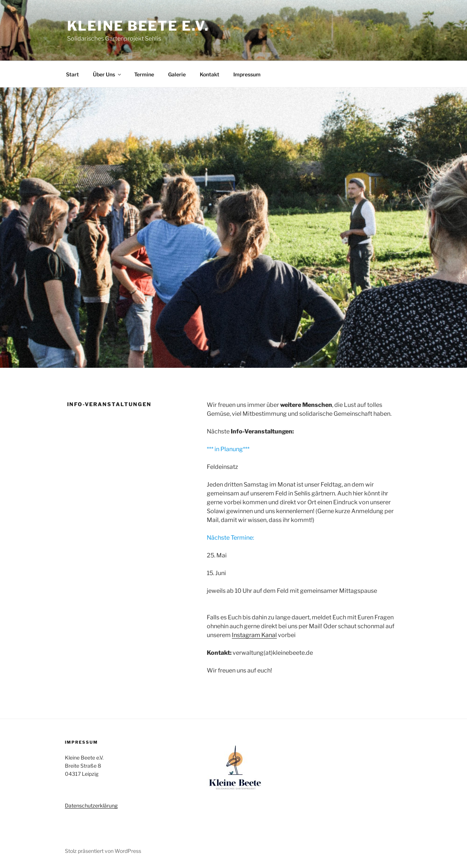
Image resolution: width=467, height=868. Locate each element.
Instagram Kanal (254, 635)
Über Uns (107, 74)
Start (72, 74)
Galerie (177, 74)
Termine (144, 74)
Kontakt (210, 74)
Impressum (247, 74)
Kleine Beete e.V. (138, 26)
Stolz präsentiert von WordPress (103, 851)
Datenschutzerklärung (91, 805)
